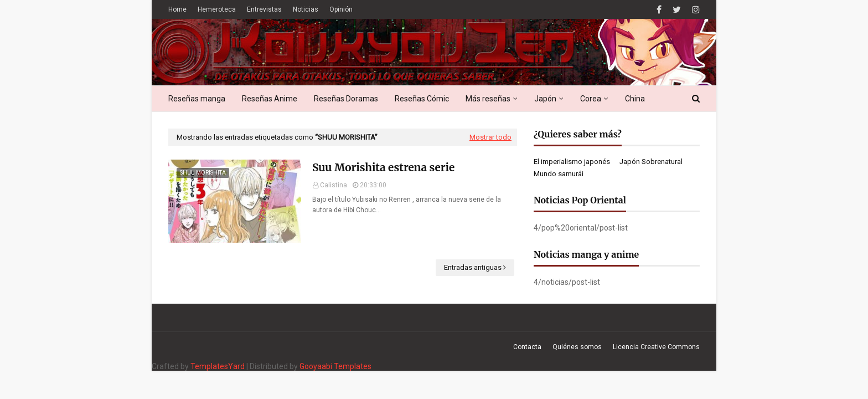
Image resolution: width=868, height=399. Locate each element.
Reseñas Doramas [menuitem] (346, 99)
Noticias (306, 9)
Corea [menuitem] (591, 99)
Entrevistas (264, 9)
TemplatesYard (218, 366)
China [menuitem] (635, 99)
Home (177, 9)
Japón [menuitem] (545, 99)
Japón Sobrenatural (651, 162)
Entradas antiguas (473, 267)
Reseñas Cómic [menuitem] (422, 99)
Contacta (527, 347)
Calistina (334, 185)
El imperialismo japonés (572, 162)
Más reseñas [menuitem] (488, 99)
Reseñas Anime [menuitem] (270, 99)
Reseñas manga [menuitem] (197, 99)
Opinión (341, 9)
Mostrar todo (490, 137)
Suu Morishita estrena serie (383, 167)
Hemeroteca (217, 9)
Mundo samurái (559, 174)
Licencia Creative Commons (656, 347)
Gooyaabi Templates (335, 366)
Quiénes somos (577, 347)
